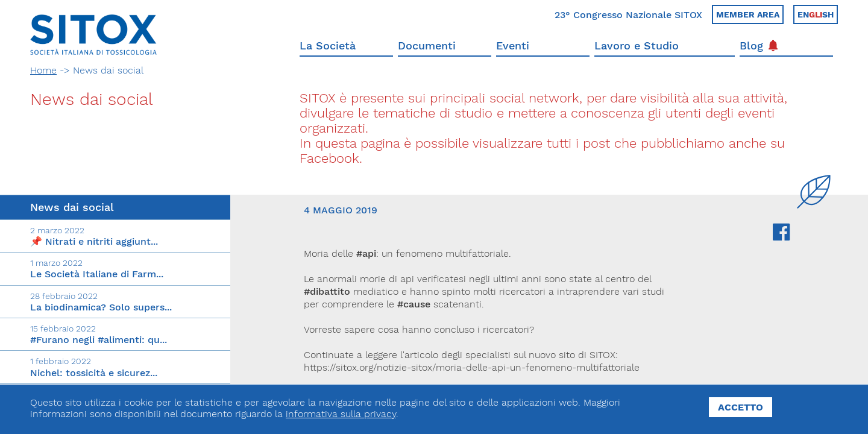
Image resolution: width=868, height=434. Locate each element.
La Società (328, 46)
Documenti (427, 46)
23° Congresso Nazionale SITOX (628, 15)
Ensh (816, 14)
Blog (759, 46)
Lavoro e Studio (637, 46)
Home (43, 70)
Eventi (513, 46)
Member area (748, 14)
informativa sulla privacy (341, 414)
